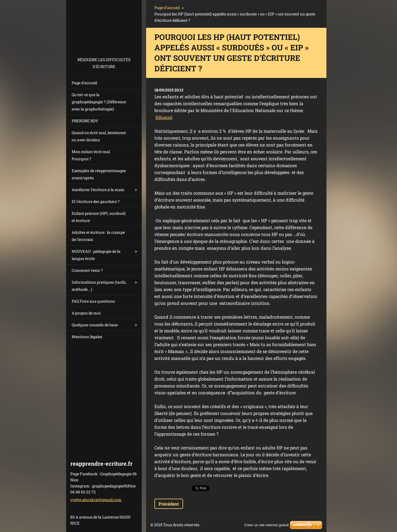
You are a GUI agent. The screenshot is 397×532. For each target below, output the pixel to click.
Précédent (169, 504)
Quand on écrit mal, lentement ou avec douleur (99, 136)
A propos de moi (86, 313)
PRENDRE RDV (85, 121)
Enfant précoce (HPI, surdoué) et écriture (99, 217)
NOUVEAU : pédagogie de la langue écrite (96, 255)
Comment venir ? (87, 270)
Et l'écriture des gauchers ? (96, 201)
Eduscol (164, 117)
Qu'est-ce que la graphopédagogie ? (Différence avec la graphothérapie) (99, 102)
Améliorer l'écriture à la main (98, 190)
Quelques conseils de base (95, 325)
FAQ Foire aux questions (93, 301)
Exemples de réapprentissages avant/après (99, 174)
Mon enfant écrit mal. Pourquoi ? (91, 155)
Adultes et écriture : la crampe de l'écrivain (98, 236)
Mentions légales (87, 337)
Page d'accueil (84, 83)
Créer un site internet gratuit (266, 525)
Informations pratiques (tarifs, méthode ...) (99, 286)
